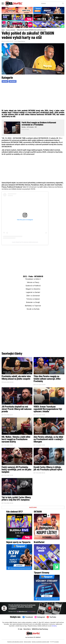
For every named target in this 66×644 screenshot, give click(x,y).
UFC (36, 127)
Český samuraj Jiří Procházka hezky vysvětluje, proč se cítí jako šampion (16, 470)
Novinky (8, 30)
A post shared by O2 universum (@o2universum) (25, 242)
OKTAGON (13, 30)
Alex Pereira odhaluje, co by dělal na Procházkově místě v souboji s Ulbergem (48, 440)
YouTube (51, 617)
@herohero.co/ (26, 612)
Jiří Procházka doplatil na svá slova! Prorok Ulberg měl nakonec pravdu (17, 409)
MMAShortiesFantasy (40, 629)
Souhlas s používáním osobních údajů (40, 642)
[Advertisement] (33, 96)
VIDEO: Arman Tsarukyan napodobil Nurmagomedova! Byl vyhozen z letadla (48, 409)
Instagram (40, 617)
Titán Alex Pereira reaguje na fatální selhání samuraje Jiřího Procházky (47, 379)
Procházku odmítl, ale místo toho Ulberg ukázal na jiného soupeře (16, 378)
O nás (20, 629)
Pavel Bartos (22, 41)
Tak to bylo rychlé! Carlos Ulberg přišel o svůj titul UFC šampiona (16, 499)
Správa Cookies (27, 642)
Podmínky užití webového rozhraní (15, 642)
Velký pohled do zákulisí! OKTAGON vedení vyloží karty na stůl (31, 30)
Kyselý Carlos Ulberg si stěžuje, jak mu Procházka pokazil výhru (48, 469)
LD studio (57, 642)
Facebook (28, 617)
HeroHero (27, 629)
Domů (3, 30)
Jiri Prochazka (30, 127)
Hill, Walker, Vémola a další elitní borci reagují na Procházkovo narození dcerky (16, 440)
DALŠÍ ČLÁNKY (33, 507)
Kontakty (54, 626)
